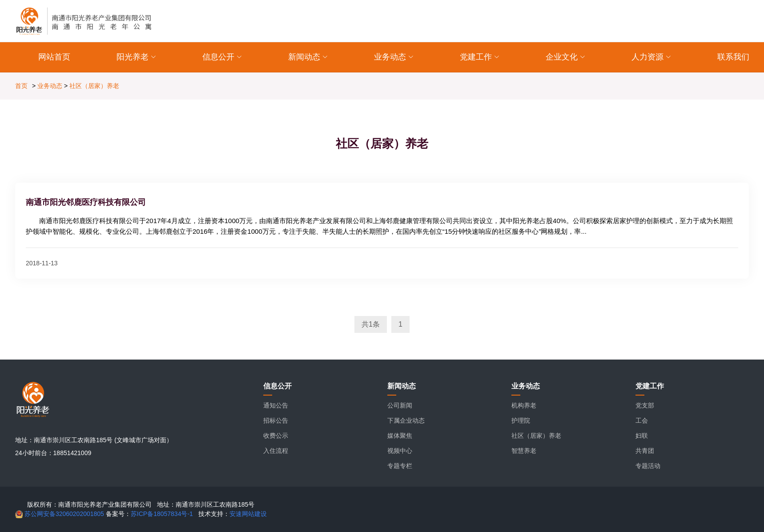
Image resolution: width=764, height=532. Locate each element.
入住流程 (276, 451)
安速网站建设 (248, 514)
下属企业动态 (406, 420)
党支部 (645, 405)
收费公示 (276, 436)
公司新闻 (400, 405)
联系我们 (733, 57)
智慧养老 (524, 451)
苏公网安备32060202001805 (63, 514)
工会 (642, 420)
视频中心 (400, 451)
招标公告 (276, 420)
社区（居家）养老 (94, 86)
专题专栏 (400, 466)
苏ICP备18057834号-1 (162, 514)
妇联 (642, 436)
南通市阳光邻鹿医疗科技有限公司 (86, 202)
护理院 (521, 420)
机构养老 (524, 405)
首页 (21, 86)
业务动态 (50, 86)
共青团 (645, 451)
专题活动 (648, 466)
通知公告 (276, 405)
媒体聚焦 (400, 436)
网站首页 (54, 57)
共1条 (371, 324)
